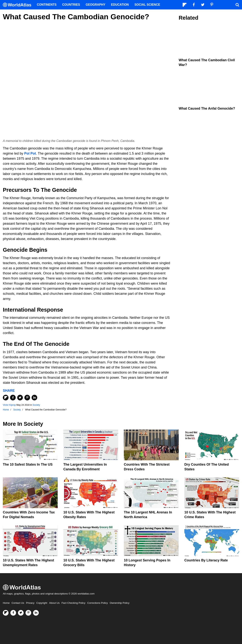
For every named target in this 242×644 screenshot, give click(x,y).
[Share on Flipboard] (6, 398)
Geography (95, 5)
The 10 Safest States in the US (28, 464)
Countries (71, 5)
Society (36, 405)
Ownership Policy (119, 603)
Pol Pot (30, 153)
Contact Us (18, 603)
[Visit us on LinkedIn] (36, 613)
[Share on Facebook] (13, 398)
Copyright (42, 603)
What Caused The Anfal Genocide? (207, 108)
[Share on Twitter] (20, 398)
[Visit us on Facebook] (13, 613)
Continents (47, 5)
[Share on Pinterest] (27, 398)
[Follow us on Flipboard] (6, 613)
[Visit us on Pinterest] (28, 613)
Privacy (30, 603)
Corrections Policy (97, 603)
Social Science (147, 5)
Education (120, 5)
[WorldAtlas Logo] (18, 5)
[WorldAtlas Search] (237, 5)
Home (6, 603)
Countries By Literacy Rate (206, 560)
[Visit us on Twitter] (21, 613)
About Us (54, 603)
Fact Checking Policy (73, 603)
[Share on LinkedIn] (34, 398)
